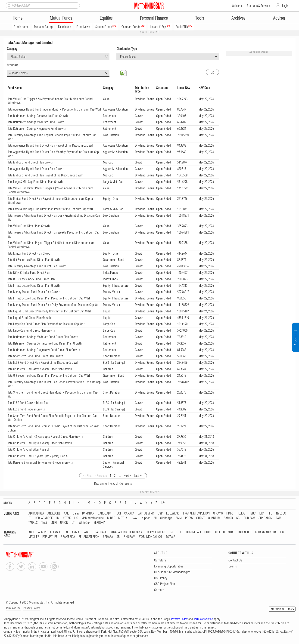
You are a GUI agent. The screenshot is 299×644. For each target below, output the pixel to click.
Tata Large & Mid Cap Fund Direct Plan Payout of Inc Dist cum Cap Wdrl (50, 209)
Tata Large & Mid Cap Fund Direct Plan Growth (35, 182)
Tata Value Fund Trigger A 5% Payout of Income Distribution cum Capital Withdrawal (50, 101)
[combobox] (58, 57)
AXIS (67, 513)
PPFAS (189, 518)
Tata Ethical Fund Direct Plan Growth (30, 253)
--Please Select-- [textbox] (19, 57)
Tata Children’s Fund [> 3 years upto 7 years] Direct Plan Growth (45, 437)
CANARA (129, 513)
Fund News (83, 27)
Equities (106, 18)
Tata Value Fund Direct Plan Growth (29, 226)
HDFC (230, 513)
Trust (44, 523)
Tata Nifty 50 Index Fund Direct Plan (29, 273)
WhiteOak (84, 523)
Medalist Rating (43, 27)
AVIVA (76, 532)
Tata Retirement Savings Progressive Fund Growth (37, 129)
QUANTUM (214, 518)
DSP (160, 513)
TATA (279, 518)
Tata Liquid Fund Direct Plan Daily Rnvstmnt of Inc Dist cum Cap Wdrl (49, 311)
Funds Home (21, 27)
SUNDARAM (266, 518)
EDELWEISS (173, 513)
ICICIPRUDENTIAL (225, 532)
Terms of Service (203, 619)
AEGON (42, 532)
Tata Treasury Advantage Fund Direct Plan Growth (37, 266)
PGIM (179, 518)
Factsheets (64, 27)
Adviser (279, 18)
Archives (238, 18)
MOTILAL (124, 518)
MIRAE (111, 518)
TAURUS (33, 523)
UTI (73, 523)
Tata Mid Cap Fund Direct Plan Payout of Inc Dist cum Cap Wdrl (45, 175)
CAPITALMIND (146, 513)
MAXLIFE (34, 537)
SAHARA (108, 537)
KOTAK (67, 518)
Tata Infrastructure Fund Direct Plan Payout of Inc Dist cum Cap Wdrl (49, 298)
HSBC (252, 513)
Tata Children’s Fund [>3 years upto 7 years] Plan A (38, 456)
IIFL (270, 513)
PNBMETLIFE (50, 537)
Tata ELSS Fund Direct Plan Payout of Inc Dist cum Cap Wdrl (44, 363)
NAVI (135, 518)
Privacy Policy (32, 608)
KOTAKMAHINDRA (266, 532)
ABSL (32, 532)
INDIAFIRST (245, 532)
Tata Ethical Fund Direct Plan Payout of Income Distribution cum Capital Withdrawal (51, 201)
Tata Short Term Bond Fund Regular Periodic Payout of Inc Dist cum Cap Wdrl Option (54, 428)
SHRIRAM (249, 518)
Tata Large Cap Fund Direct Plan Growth (31, 330)
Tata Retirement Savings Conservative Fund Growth (38, 116)
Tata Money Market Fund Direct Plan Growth (34, 292)
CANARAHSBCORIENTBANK (126, 532)
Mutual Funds (61, 18)
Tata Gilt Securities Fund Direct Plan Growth (34, 260)
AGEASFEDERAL (59, 532)
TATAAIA (171, 537)
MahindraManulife (93, 518)
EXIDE (173, 532)
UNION (64, 523)
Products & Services (259, 6)
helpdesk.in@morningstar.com (92, 636)
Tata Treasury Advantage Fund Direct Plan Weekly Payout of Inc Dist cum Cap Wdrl (54, 234)
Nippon (146, 518)
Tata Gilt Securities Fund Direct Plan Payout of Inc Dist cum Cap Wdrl (49, 376)
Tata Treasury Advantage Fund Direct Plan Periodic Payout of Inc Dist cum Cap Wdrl (54, 384)
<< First (87, 476)
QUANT (200, 518)
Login (285, 6)
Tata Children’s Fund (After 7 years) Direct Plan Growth (40, 369)
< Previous (101, 476)
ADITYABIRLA (36, 513)
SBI (238, 518)
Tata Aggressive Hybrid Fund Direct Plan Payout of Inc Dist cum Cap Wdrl (51, 145)
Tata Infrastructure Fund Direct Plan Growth (34, 286)
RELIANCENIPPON (89, 537)
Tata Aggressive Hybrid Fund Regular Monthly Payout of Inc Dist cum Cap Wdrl (54, 109)
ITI (30, 518)
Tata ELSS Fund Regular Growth (26, 409)
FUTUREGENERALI (191, 532)
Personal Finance (154, 18)
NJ (155, 518)
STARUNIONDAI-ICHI (151, 537)
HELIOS (241, 513)
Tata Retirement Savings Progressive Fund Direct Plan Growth (44, 350)
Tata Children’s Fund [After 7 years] (28, 450)
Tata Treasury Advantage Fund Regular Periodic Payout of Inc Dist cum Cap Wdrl (52, 137)
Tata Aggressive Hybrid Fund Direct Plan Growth (36, 169)
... (120, 476)
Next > (127, 476)
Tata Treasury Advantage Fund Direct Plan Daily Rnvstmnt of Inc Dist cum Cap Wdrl (54, 218)
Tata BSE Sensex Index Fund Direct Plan (31, 279)
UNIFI (54, 523)
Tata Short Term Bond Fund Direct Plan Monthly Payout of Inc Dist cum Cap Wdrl (53, 394)
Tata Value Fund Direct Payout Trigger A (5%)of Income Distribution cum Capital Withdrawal (50, 190)
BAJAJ (86, 532)
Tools (200, 18)
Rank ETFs (184, 27)
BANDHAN (88, 513)
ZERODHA (100, 523)
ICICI (262, 513)
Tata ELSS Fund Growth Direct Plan (28, 403)
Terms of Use (13, 608)
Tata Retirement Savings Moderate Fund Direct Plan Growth (43, 337)
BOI (119, 513)
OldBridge (166, 518)
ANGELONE (54, 513)
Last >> (138, 476)
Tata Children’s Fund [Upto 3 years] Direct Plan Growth (40, 443)
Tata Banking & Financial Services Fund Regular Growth (40, 462)
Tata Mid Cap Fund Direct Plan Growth (30, 162)
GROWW (218, 513)
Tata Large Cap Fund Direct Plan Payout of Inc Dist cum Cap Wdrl (46, 324)
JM (58, 518)
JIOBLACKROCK (44, 518)
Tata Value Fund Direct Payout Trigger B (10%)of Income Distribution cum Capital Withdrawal (51, 245)
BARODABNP (106, 513)
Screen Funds (106, 27)
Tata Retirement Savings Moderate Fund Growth (36, 122)
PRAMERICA (68, 537)
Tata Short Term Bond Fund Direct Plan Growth (35, 356)
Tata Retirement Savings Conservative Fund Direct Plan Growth (45, 343)
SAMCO (228, 518)
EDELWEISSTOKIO (156, 532)
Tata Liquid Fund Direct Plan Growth (29, 318)
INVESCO (281, 513)
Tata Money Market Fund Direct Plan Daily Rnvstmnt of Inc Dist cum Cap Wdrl (54, 305)
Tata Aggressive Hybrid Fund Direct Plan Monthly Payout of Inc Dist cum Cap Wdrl (53, 154)
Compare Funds (133, 27)
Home (18, 18)
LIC (76, 518)
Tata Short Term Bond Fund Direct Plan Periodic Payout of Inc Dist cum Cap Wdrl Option (53, 418)
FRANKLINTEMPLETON (196, 513)
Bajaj (76, 513)
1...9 (162, 503)
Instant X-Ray (160, 27)
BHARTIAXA (100, 532)
